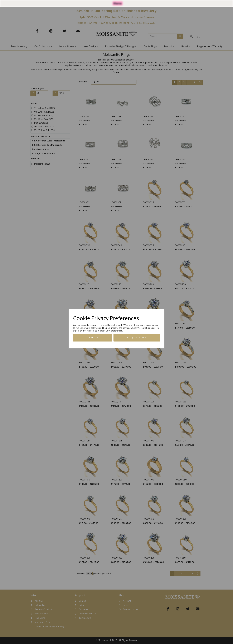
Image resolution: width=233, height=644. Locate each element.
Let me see (93, 338)
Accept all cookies (137, 338)
